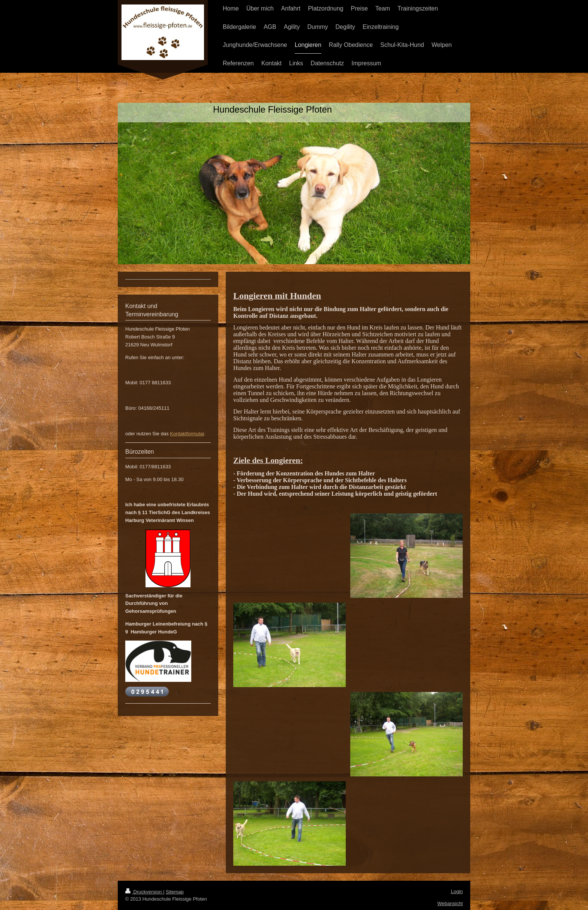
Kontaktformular (187, 434)
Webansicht (450, 903)
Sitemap (175, 892)
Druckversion (144, 892)
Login (457, 891)
